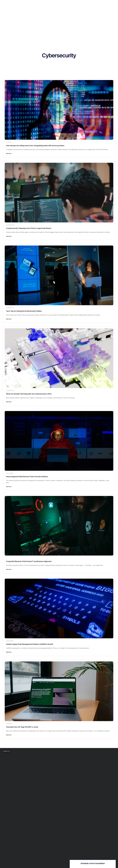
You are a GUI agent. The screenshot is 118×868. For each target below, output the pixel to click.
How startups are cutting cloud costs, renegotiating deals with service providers (39, 146)
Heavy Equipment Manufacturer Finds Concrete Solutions (30, 477)
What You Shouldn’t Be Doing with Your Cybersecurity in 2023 (32, 394)
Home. (38, 3)
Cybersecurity (10, 225)
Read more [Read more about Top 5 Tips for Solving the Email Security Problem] (9, 319)
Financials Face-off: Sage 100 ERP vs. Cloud (24, 727)
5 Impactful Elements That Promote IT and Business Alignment (32, 561)
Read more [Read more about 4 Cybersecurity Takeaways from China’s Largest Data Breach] (9, 236)
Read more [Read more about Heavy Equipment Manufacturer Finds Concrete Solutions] (9, 487)
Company (56, 3)
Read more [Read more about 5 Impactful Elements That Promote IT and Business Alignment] (9, 569)
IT (7, 558)
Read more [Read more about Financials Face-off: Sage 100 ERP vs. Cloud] (9, 735)
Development (10, 473)
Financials (9, 724)
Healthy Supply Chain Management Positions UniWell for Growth (33, 644)
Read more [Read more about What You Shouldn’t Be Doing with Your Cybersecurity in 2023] (9, 402)
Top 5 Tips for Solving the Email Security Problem (26, 311)
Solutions (47, 3)
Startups (9, 142)
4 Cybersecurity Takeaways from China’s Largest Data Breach (32, 228)
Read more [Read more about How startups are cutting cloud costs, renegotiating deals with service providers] (9, 153)
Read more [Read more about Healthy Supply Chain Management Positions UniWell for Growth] (9, 652)
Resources (65, 3)
